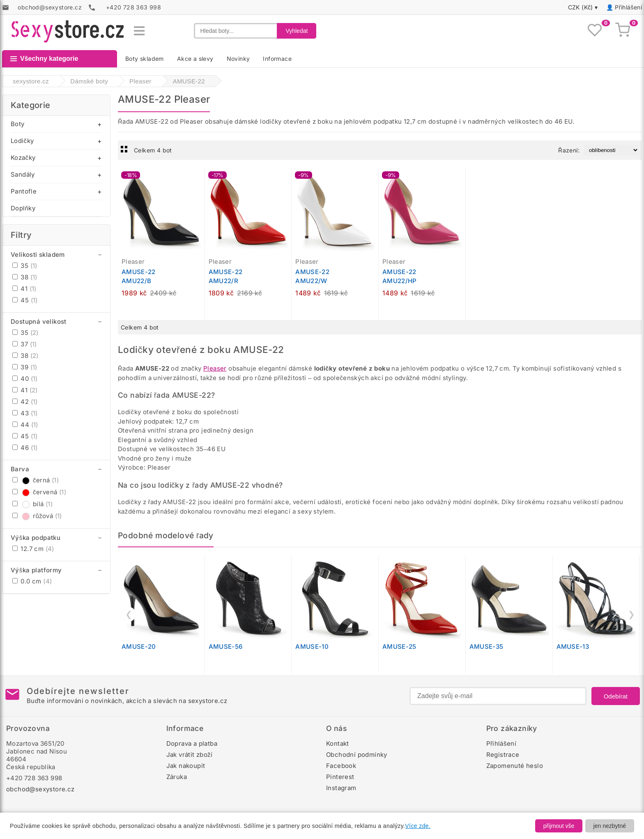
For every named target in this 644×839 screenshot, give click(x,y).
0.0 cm (32, 581)
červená (39, 492)
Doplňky (23, 208)
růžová (37, 516)
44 (25, 425)
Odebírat (616, 696)
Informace (277, 59)
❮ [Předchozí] (129, 614)
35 (25, 266)
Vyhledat (297, 31)
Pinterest (340, 777)
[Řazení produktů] (611, 150)
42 (25, 402)
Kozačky (23, 158)
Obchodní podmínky (357, 755)
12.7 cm (33, 549)
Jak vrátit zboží (190, 755)
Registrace (503, 755)
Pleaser (215, 368)
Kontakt (338, 743)
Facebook (341, 766)
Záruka (177, 777)
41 (24, 289)
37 (25, 344)
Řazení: (569, 150)
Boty (18, 124)
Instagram (341, 788)
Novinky (238, 59)
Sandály (23, 174)
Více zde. (418, 826)
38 (25, 277)
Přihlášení (628, 7)
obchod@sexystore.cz (40, 789)
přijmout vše (559, 826)
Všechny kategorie (44, 59)
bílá (32, 504)
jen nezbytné (610, 826)
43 (25, 413)
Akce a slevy (195, 59)
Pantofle (24, 191)
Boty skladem (145, 59)
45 (25, 300)
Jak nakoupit (186, 766)
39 (25, 367)
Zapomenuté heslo (515, 766)
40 (25, 379)
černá (36, 480)
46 (25, 448)
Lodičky (22, 141)
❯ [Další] (631, 614)
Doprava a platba (192, 743)
